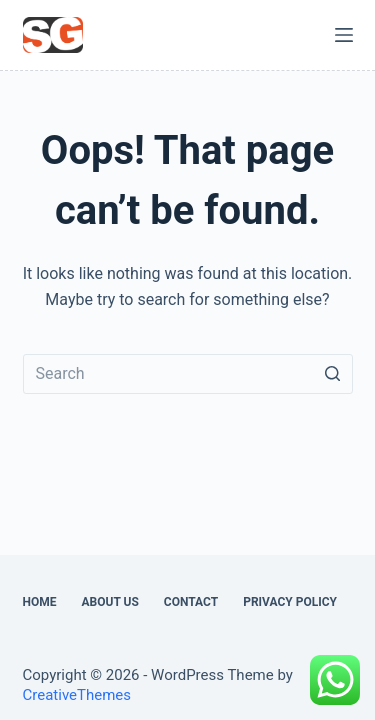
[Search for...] (188, 374)
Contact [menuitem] (191, 602)
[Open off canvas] (344, 35)
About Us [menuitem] (110, 602)
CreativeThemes (77, 695)
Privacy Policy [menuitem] (290, 602)
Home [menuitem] (40, 602)
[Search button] (333, 374)
